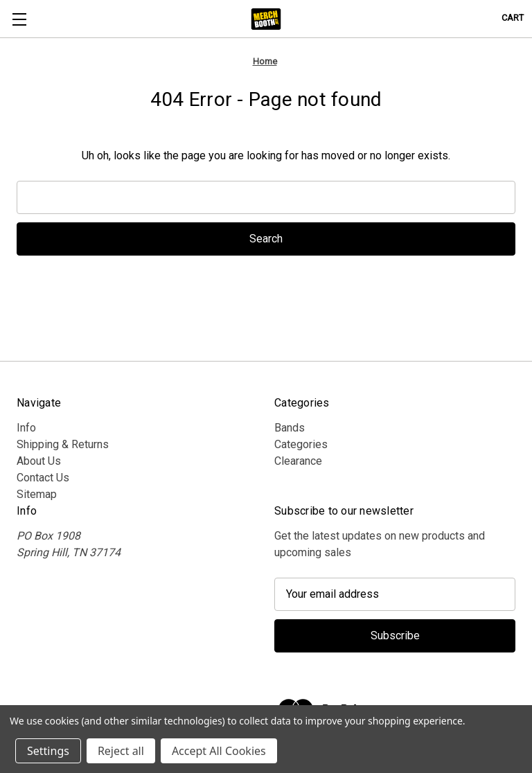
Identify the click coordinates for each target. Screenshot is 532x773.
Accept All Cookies (219, 751)
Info (26, 428)
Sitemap (37, 494)
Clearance (298, 461)
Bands (290, 428)
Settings (48, 751)
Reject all (121, 751)
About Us (39, 461)
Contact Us (43, 478)
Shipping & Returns (63, 444)
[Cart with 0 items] (513, 18)
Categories (301, 444)
